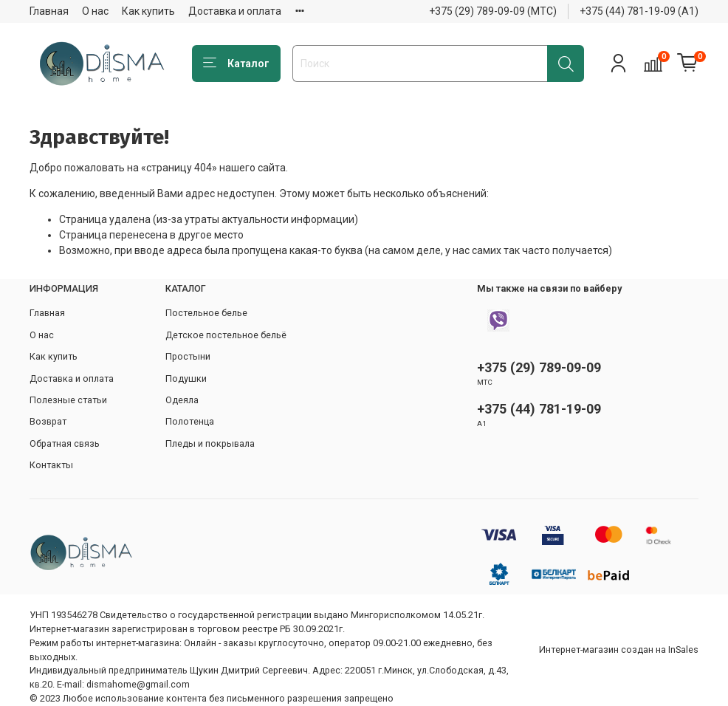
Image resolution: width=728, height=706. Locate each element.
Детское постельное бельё (226, 335)
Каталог (236, 64)
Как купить (148, 11)
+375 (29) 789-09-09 (539, 367)
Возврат (48, 421)
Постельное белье (206, 313)
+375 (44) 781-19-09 (539, 409)
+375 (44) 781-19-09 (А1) (639, 11)
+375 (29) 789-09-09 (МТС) (493, 11)
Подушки (186, 378)
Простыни (188, 356)
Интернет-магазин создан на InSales (619, 650)
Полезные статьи (68, 400)
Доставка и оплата (235, 11)
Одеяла (182, 400)
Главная (49, 11)
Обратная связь (65, 443)
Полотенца (190, 421)
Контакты (51, 465)
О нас (95, 11)
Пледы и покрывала (210, 443)
